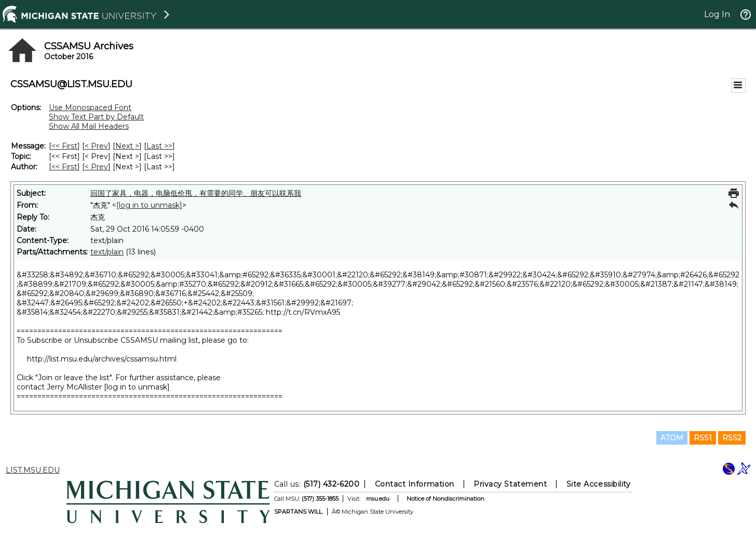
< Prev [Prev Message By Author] (96, 167)
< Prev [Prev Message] (96, 146)
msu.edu (378, 499)
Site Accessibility (599, 484)
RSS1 (703, 438)
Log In (717, 14)
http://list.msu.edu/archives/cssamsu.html (102, 359)
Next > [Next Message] (127, 146)
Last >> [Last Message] (159, 146)
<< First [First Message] (64, 146)
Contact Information (415, 484)
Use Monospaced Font (90, 108)
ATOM (672, 438)
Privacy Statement (510, 484)
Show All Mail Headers (89, 126)
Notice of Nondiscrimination (446, 499)
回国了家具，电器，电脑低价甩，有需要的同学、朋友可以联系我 (196, 193)
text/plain (107, 252)
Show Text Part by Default (96, 117)
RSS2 (732, 438)
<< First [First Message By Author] (64, 167)
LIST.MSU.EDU (33, 470)
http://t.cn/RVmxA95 (303, 312)
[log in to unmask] (149, 205)
